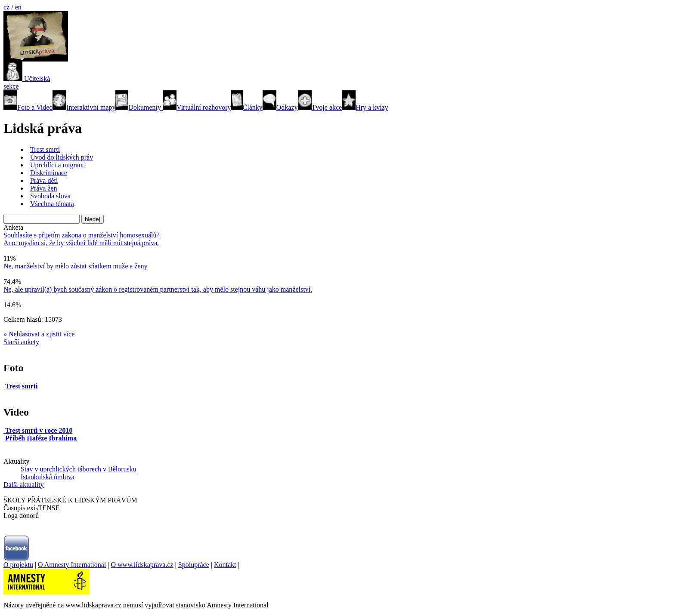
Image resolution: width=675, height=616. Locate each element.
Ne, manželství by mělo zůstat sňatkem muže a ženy (76, 266)
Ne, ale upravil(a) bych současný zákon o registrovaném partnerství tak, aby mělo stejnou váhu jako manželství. (158, 289)
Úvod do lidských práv (62, 157)
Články (247, 107)
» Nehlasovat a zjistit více (39, 334)
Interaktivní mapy (84, 107)
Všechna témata (52, 204)
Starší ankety (21, 342)
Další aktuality (24, 485)
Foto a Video (28, 107)
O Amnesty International (72, 565)
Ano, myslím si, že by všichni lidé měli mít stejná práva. (81, 243)
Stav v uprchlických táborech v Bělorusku (79, 469)
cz (6, 7)
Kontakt (225, 565)
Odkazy (280, 107)
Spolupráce (194, 565)
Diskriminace (49, 173)
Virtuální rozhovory (197, 107)
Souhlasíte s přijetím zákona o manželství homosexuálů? (82, 235)
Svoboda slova (50, 196)
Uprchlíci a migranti (58, 165)
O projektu (18, 565)
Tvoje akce (320, 107)
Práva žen (44, 188)
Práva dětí (44, 180)
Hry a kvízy (365, 107)
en (18, 7)
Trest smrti (45, 149)
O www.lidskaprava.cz (142, 565)
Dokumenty (139, 107)
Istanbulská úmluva (48, 477)
